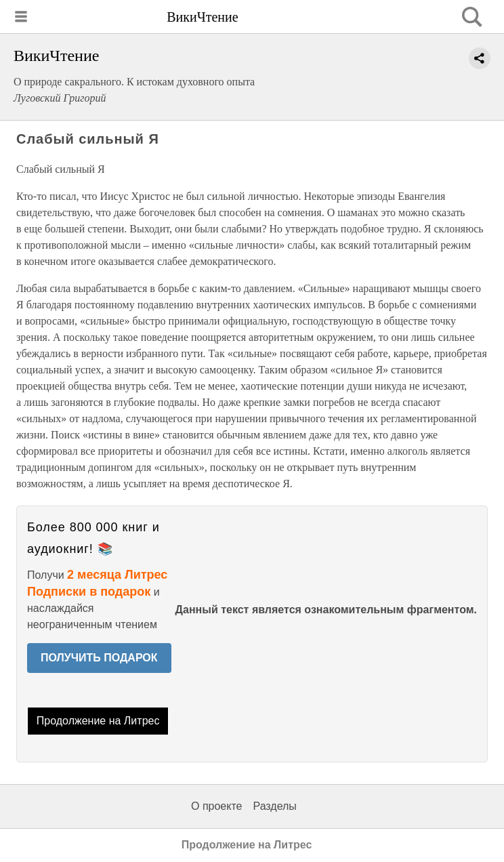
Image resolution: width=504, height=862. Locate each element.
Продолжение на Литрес (98, 721)
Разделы (274, 806)
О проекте (216, 806)
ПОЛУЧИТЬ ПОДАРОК (99, 658)
